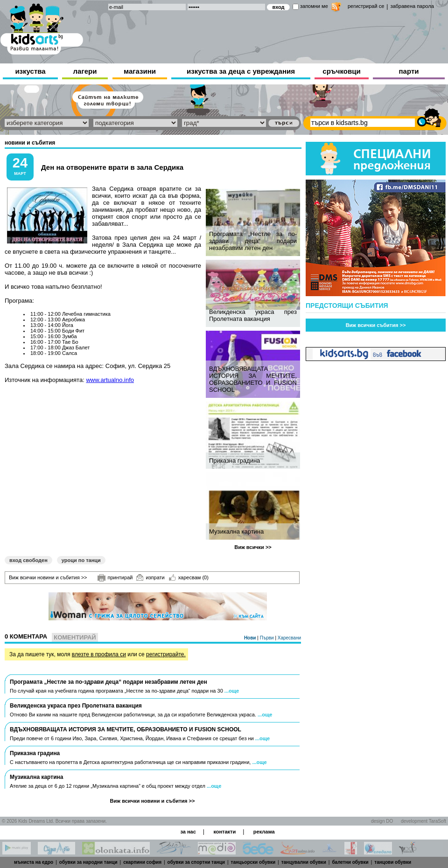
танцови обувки (393, 862)
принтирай (115, 578)
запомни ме (314, 6)
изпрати (150, 577)
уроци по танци (81, 560)
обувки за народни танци (88, 862)
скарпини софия (142, 862)
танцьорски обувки (253, 862)
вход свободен (28, 560)
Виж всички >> (253, 547)
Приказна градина (234, 461)
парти (409, 71)
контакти (224, 832)
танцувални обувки (304, 862)
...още (232, 691)
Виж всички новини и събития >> (48, 577)
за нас (188, 832)
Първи (268, 638)
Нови (251, 638)
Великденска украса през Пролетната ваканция (253, 315)
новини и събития (30, 143)
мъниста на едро (34, 862)
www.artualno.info (110, 380)
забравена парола (412, 6)
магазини (140, 71)
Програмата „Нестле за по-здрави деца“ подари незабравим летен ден (253, 241)
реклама (264, 832)
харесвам (189, 577)
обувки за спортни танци (196, 862)
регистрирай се (366, 6)
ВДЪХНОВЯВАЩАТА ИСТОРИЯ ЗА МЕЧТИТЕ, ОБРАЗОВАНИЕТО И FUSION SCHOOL (253, 379)
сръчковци (341, 71)
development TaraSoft (423, 821)
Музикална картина (236, 531)
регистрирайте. (166, 654)
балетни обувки (350, 862)
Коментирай (75, 637)
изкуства (30, 71)
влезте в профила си (99, 654)
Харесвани (289, 638)
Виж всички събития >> (376, 325)
